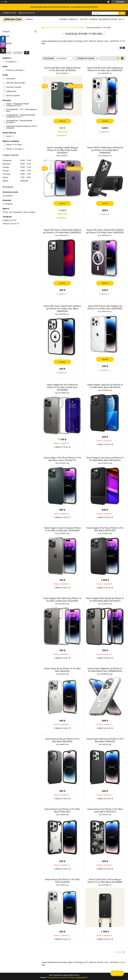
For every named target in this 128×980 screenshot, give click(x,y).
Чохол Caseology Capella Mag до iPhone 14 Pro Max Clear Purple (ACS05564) (62, 150)
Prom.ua (76, 975)
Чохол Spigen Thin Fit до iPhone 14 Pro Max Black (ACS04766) (105, 529)
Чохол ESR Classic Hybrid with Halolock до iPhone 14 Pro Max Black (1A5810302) (62, 231)
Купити (62, 121)
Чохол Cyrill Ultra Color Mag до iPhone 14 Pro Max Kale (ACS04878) (62, 69)
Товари (72, 19)
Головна (63, 19)
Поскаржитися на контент (57, 978)
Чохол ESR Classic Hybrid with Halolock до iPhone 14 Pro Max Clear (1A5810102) (105, 231)
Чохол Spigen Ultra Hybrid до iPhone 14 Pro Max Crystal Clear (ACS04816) (62, 600)
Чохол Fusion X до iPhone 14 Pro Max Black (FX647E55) (62, 810)
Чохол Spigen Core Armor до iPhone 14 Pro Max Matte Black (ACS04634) (105, 459)
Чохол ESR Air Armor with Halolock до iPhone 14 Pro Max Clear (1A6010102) (105, 69)
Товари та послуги (53, 28)
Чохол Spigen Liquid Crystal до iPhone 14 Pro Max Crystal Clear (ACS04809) (62, 529)
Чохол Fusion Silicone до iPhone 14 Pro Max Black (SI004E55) (105, 740)
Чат (117, 973)
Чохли (66, 28)
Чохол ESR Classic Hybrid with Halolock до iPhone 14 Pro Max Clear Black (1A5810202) (62, 309)
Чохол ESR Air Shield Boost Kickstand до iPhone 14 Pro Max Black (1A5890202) (105, 150)
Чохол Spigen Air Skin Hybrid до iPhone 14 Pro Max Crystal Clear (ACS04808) (62, 387)
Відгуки (6, 36)
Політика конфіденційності (78, 978)
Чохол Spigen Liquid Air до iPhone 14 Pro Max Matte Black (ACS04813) (105, 386)
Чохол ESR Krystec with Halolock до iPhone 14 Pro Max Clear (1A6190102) (105, 307)
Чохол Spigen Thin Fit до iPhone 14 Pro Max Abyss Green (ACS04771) (62, 459)
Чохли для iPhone (77, 28)
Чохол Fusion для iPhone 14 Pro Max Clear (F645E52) (62, 881)
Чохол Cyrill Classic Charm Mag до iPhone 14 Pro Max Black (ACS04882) (105, 881)
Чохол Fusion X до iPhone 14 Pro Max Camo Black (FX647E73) (105, 810)
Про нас (84, 19)
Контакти (93, 19)
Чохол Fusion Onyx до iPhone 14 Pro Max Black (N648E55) (62, 740)
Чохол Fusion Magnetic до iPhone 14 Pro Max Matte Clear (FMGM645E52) (105, 670)
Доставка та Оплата (108, 19)
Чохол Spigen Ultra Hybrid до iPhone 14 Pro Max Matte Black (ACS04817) (105, 600)
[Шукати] (122, 13)
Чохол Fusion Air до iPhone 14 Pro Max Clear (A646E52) (62, 670)
